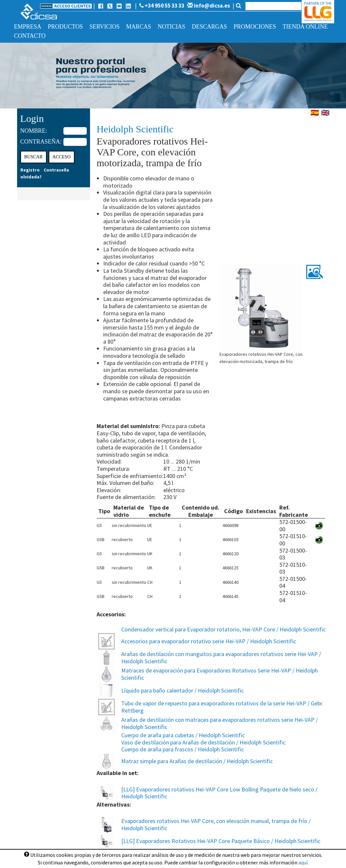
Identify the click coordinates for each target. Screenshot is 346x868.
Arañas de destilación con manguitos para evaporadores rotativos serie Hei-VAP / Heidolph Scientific (221, 658)
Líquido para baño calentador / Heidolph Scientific (183, 690)
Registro (30, 170)
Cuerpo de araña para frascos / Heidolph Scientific (183, 749)
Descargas (209, 27)
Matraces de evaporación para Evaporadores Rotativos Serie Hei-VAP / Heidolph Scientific (219, 674)
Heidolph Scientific (135, 129)
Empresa (28, 27)
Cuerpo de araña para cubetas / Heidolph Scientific (183, 735)
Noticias (172, 27)
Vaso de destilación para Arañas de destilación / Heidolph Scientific (203, 742)
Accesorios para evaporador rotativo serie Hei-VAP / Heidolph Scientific (209, 641)
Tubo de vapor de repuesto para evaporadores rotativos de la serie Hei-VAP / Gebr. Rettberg (222, 707)
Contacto (30, 36)
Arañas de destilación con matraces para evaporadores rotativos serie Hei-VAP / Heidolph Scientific (219, 723)
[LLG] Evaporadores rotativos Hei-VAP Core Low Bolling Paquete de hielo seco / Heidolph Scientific (219, 793)
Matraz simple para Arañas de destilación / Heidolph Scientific (197, 761)
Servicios (104, 27)
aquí (303, 862)
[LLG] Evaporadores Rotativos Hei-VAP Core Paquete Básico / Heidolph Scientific (221, 841)
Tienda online (305, 27)
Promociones (255, 27)
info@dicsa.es (209, 6)
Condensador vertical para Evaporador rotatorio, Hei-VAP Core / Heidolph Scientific (223, 629)
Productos (66, 27)
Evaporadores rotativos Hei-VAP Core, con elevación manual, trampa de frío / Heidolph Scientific (216, 824)
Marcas (139, 27)
